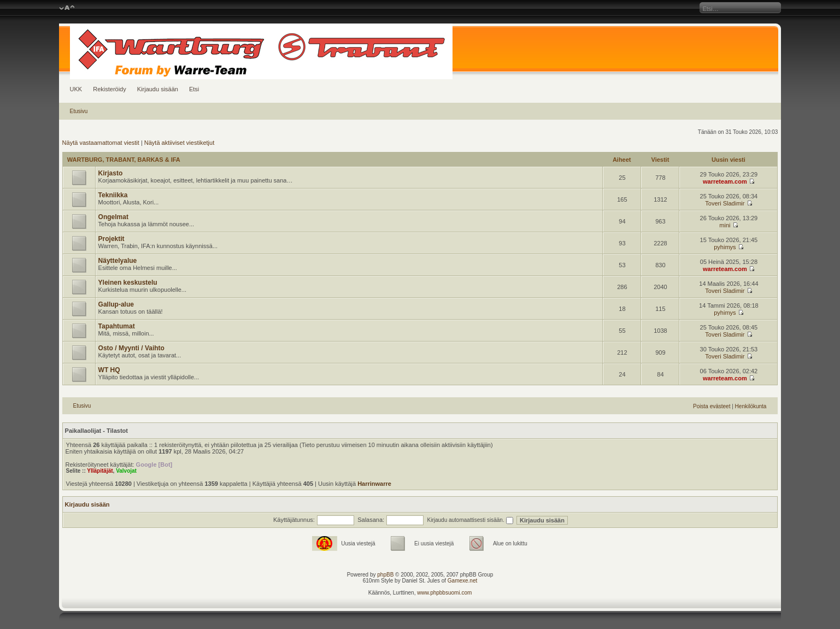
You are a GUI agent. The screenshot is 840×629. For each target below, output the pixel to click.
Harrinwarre (374, 484)
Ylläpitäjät (100, 471)
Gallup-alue (116, 304)
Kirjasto (111, 173)
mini (725, 225)
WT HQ (109, 370)
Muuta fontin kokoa (67, 8)
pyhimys (725, 247)
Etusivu (79, 111)
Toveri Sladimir (725, 203)
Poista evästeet (712, 406)
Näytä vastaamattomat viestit (101, 143)
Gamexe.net (462, 581)
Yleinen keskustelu (128, 283)
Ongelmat (113, 217)
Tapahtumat (117, 326)
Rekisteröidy (110, 89)
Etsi (194, 89)
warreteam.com (725, 181)
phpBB (385, 575)
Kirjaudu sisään (158, 89)
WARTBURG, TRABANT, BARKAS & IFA (124, 160)
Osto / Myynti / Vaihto (131, 348)
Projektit (111, 239)
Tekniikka (113, 195)
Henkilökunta (751, 406)
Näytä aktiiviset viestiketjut (179, 143)
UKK (76, 89)
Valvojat (126, 471)
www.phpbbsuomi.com (444, 593)
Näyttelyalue (118, 261)
